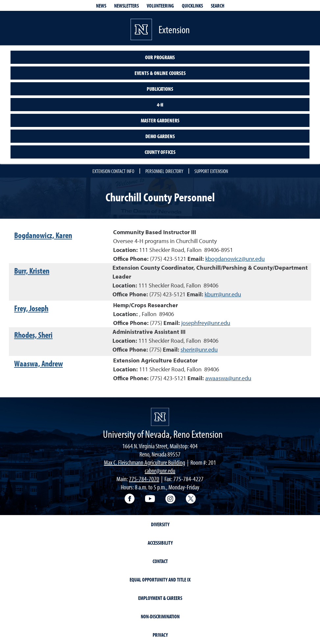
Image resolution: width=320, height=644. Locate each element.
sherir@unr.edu (199, 349)
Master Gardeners (160, 120)
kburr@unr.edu (223, 294)
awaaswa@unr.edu (228, 378)
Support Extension (211, 171)
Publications (160, 89)
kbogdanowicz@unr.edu (235, 259)
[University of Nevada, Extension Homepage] (160, 417)
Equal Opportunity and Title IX (160, 580)
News (101, 6)
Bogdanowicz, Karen (43, 235)
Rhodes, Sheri (33, 335)
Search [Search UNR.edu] (218, 6)
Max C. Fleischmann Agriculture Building (145, 462)
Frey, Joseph (31, 308)
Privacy (160, 635)
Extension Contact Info (113, 171)
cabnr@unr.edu (160, 471)
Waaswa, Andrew (38, 363)
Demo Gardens (160, 136)
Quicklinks (192, 6)
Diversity (160, 524)
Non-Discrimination (160, 616)
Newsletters (126, 6)
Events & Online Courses (160, 73)
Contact (160, 561)
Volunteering (160, 6)
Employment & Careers (160, 598)
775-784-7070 (144, 479)
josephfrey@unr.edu (206, 323)
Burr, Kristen (32, 271)
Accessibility (160, 543)
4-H (160, 105)
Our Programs (160, 57)
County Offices (160, 152)
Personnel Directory (164, 171)
